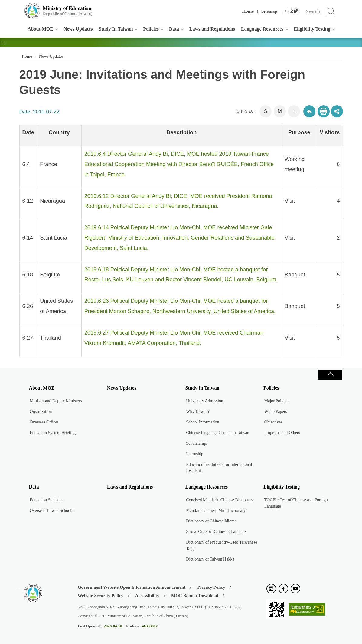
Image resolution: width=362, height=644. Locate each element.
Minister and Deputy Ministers (56, 401)
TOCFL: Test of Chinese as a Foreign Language (296, 503)
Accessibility (147, 596)
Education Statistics (46, 500)
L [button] (294, 111)
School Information (202, 422)
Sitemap (269, 11)
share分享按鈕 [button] (337, 111)
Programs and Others (282, 433)
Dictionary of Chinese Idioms (211, 521)
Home (248, 11)
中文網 (292, 11)
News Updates (78, 29)
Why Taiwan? (198, 412)
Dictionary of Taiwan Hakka (210, 559)
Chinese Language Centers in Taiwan (218, 433)
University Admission (205, 401)
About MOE (40, 29)
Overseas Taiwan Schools (51, 510)
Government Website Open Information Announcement (132, 587)
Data (174, 29)
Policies (151, 29)
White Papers (276, 412)
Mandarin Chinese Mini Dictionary (216, 510)
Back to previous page (309, 111)
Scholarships (197, 443)
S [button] (266, 111)
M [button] (280, 111)
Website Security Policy (101, 596)
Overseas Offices (44, 422)
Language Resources (262, 29)
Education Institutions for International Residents (219, 468)
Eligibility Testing (312, 29)
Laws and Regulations (212, 29)
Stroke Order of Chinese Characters (216, 532)
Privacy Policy (211, 587)
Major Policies (277, 401)
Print (324, 111)
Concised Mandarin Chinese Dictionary (220, 500)
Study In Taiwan (116, 29)
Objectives (273, 422)
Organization (41, 412)
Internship (195, 454)
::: (18, 7)
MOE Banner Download (195, 596)
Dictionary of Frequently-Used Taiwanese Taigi (222, 545)
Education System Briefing (53, 433)
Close (330, 375)
